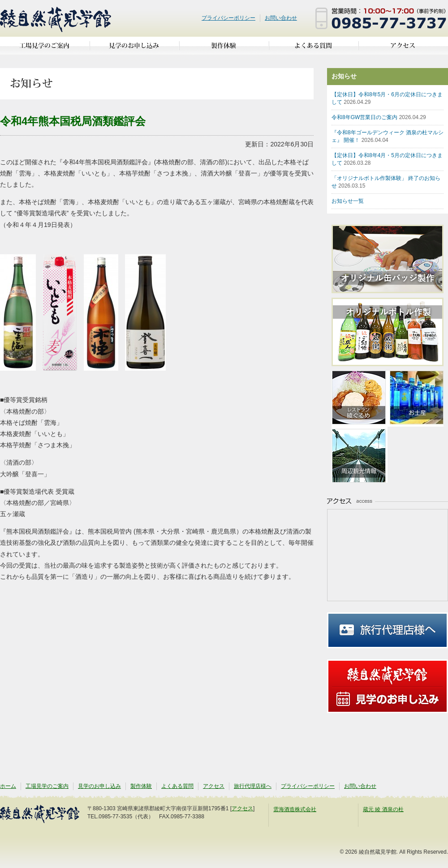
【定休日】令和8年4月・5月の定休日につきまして (387, 159)
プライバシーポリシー (228, 18)
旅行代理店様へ (388, 630)
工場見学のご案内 (45, 49)
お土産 (416, 399)
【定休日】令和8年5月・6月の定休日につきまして (387, 98)
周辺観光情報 (360, 455)
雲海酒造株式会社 (295, 809)
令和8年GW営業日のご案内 (379, 117)
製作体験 (224, 49)
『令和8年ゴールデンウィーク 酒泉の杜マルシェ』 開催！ (388, 136)
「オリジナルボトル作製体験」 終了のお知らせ (386, 182)
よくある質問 (314, 49)
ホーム (8, 786)
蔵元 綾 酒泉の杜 (383, 809)
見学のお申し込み (134, 49)
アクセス (403, 49)
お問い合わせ (281, 18)
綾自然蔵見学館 (56, 18)
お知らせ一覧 (348, 201)
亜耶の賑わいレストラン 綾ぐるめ (360, 399)
